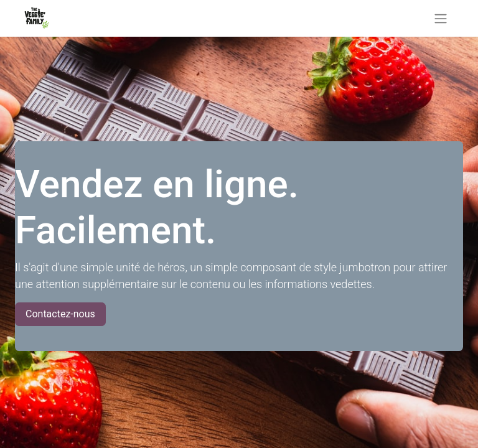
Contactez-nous (60, 314)
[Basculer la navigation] (441, 18)
